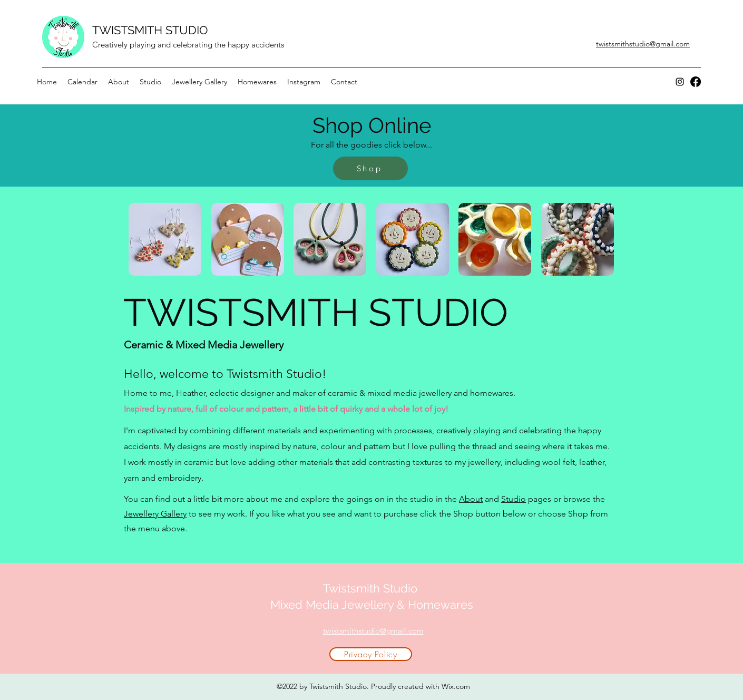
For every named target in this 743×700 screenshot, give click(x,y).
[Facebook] (696, 82)
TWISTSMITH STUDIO (150, 30)
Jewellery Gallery (155, 514)
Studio (514, 499)
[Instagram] (680, 82)
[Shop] (370, 168)
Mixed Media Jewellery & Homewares (372, 605)
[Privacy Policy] (371, 654)
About (471, 499)
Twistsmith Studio (372, 588)
